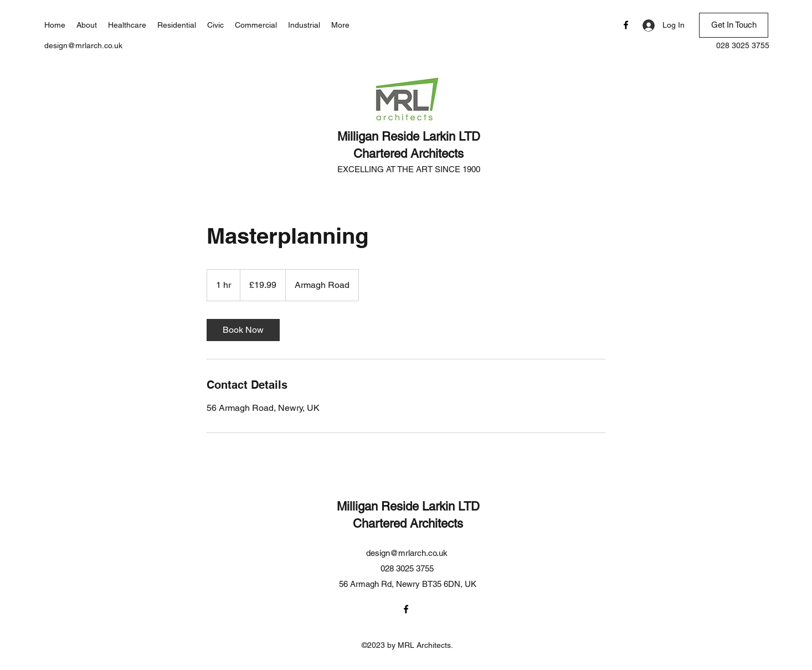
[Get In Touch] (734, 25)
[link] (243, 330)
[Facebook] (626, 25)
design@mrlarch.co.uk (83, 45)
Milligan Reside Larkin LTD (409, 136)
